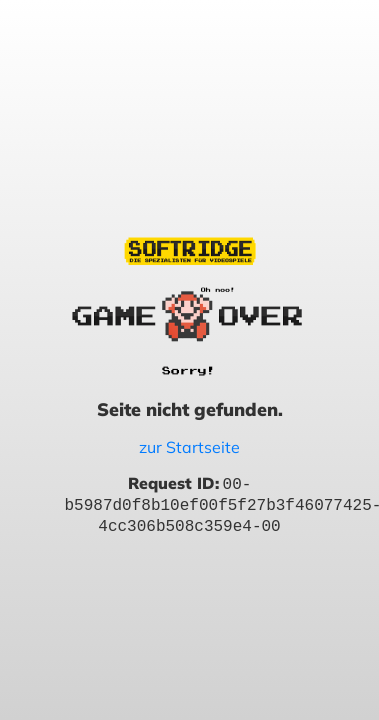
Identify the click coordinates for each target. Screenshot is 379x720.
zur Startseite (189, 447)
